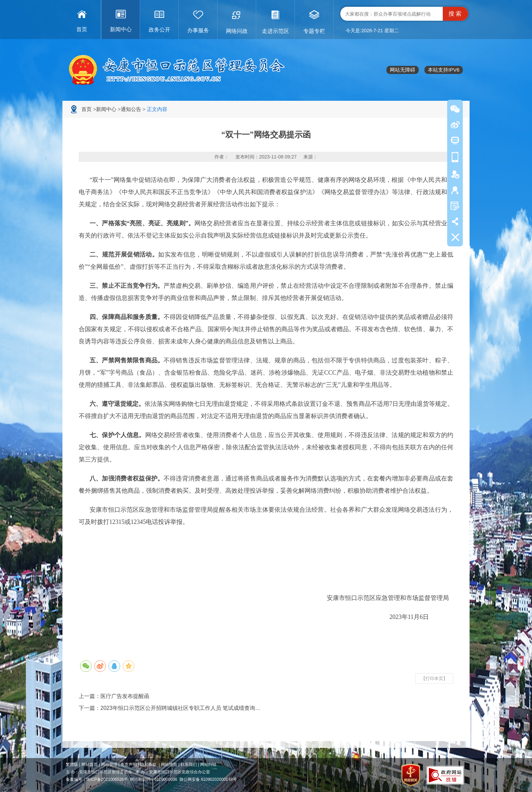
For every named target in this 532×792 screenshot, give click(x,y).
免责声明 (129, 765)
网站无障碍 (403, 70)
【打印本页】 (434, 678)
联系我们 (189, 765)
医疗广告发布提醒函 (125, 696)
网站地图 (169, 765)
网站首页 (90, 765)
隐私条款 (148, 765)
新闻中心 (106, 109)
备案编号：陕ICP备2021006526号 (97, 779)
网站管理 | (111, 765)
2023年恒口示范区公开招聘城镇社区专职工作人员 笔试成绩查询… (180, 708)
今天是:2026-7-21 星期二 (372, 31)
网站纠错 (208, 765)
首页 (87, 109)
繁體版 (72, 765)
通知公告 (131, 109)
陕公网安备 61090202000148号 (208, 779)
